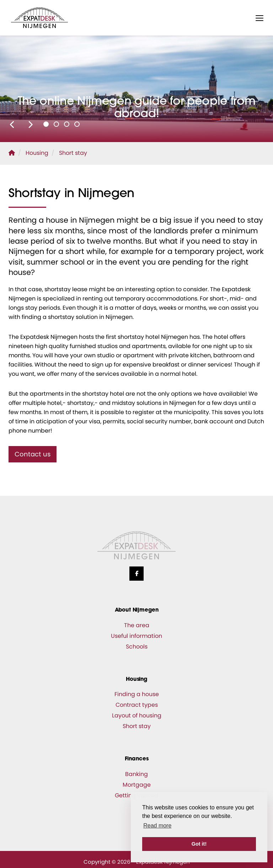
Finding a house (137, 694)
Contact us (33, 454)
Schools (137, 647)
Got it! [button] (199, 844)
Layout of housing (137, 715)
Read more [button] (157, 826)
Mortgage (137, 785)
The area (137, 625)
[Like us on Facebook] (136, 574)
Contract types (137, 705)
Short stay (137, 726)
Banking (136, 774)
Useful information (136, 636)
